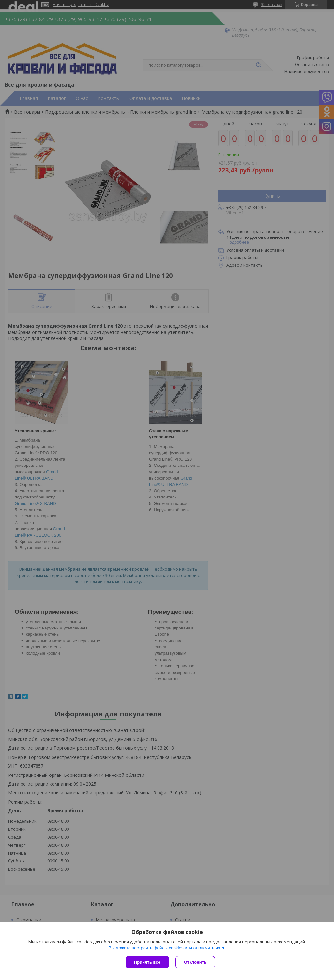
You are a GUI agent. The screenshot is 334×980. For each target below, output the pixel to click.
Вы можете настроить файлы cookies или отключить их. (165, 948)
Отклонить (195, 962)
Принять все (147, 962)
